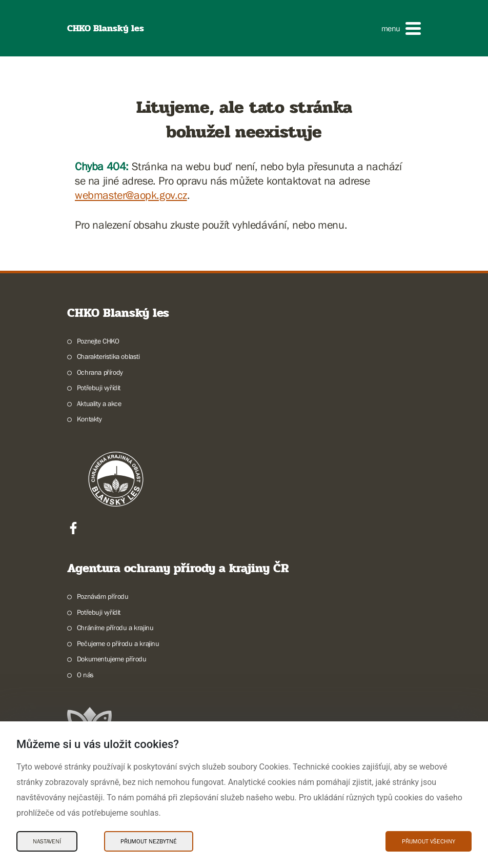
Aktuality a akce (99, 403)
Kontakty (89, 419)
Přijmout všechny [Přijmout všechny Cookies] (429, 841)
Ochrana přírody (100, 372)
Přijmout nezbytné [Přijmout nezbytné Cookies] (149, 841)
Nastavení (47, 841)
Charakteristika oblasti (108, 356)
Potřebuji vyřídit (99, 388)
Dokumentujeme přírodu (112, 659)
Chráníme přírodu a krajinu (115, 628)
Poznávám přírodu (103, 596)
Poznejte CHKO (98, 341)
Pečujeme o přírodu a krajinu (118, 643)
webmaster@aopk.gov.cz (131, 195)
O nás (85, 675)
